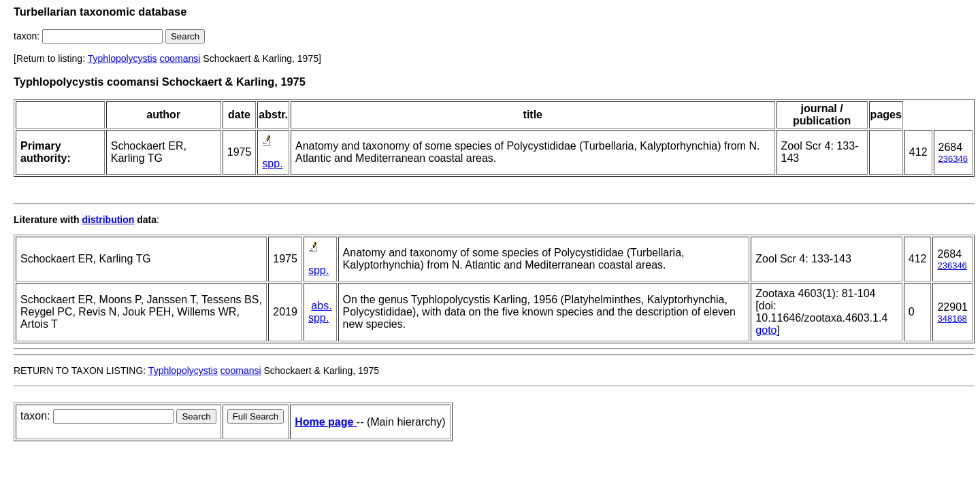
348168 (952, 319)
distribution (108, 220)
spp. (272, 164)
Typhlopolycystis (122, 58)
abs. (321, 306)
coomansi (180, 58)
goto (766, 330)
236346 (953, 159)
